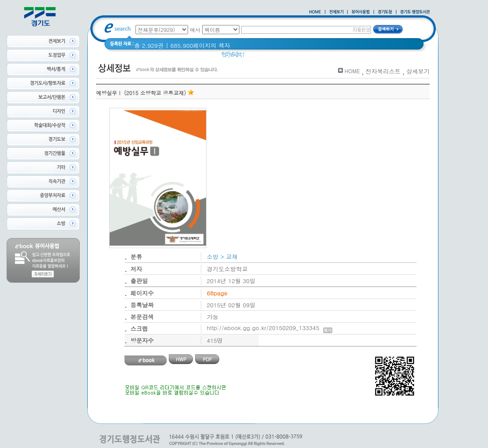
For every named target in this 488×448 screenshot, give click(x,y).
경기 (256, 57)
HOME (352, 71)
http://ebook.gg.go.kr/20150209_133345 (270, 328)
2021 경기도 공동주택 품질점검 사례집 (344, 57)
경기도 (277, 57)
